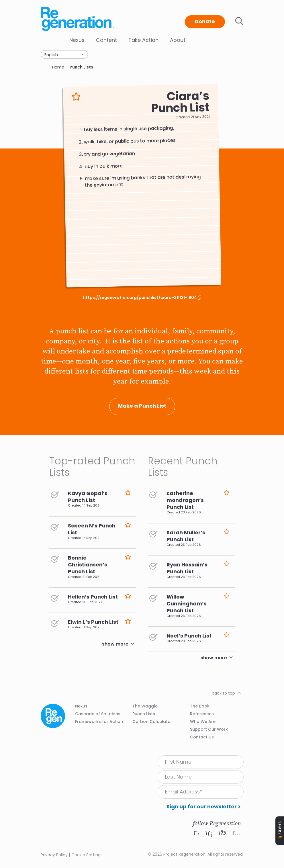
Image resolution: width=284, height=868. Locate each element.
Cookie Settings (87, 855)
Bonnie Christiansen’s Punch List (88, 565)
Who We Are (203, 722)
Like (76, 97)
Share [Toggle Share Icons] (280, 828)
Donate (205, 21)
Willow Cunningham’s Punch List (187, 604)
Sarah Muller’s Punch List (186, 536)
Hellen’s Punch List (93, 597)
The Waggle (145, 706)
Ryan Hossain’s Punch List (187, 568)
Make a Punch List (142, 406)
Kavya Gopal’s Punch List (88, 497)
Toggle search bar (239, 21)
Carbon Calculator (152, 722)
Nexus (77, 40)
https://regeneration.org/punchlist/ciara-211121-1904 (140, 298)
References (202, 714)
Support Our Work (209, 729)
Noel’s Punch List (189, 636)
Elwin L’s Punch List (93, 622)
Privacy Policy (54, 855)
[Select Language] (64, 54)
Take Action (143, 40)
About (178, 40)
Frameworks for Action (99, 722)
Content (106, 40)
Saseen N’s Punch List (92, 529)
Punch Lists (81, 67)
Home (58, 67)
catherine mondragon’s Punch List (185, 500)
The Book (200, 706)
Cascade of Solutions (98, 714)
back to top (223, 693)
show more (115, 644)
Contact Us (202, 737)
